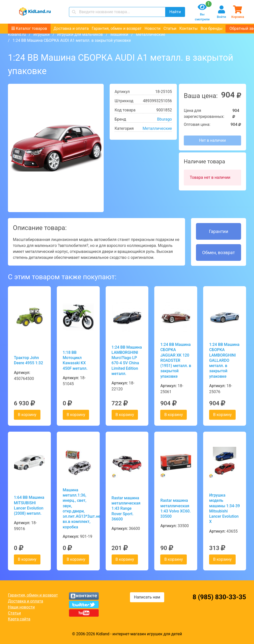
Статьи (170, 28)
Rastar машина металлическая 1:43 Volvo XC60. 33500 (175, 508)
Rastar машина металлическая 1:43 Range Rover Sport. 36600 (126, 508)
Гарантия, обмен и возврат (117, 28)
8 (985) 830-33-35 (219, 597)
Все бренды (212, 28)
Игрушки (41, 34)
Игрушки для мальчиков (80, 34)
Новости (153, 28)
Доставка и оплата (71, 28)
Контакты (188, 28)
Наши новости (21, 607)
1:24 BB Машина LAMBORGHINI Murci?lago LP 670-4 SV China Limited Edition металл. (127, 360)
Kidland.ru (17, 34)
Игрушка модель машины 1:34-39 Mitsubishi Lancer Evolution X (224, 508)
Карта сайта (19, 619)
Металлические (151, 34)
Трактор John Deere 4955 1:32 (29, 360)
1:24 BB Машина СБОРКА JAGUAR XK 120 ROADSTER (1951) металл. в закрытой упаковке (176, 360)
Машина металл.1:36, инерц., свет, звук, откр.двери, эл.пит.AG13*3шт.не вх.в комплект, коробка (78, 508)
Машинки (119, 34)
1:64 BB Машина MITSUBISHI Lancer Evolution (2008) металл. (29, 505)
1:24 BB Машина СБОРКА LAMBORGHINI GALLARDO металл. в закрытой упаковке (224, 360)
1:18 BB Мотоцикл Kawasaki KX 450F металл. (75, 360)
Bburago (164, 119)
